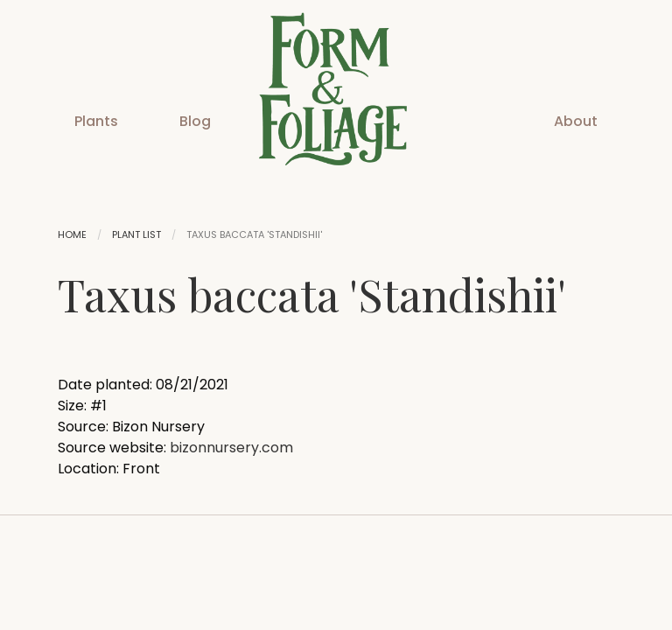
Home (72, 234)
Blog (195, 121)
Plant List (136, 234)
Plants (96, 121)
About (576, 121)
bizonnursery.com (231, 448)
